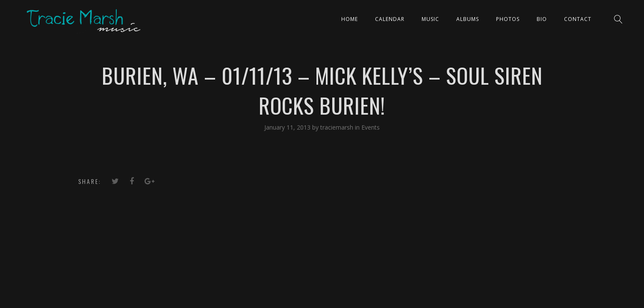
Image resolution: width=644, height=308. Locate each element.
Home (350, 19)
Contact (578, 19)
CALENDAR (390, 19)
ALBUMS (468, 19)
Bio (542, 19)
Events (371, 127)
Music (430, 19)
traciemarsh (338, 127)
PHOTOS (508, 19)
